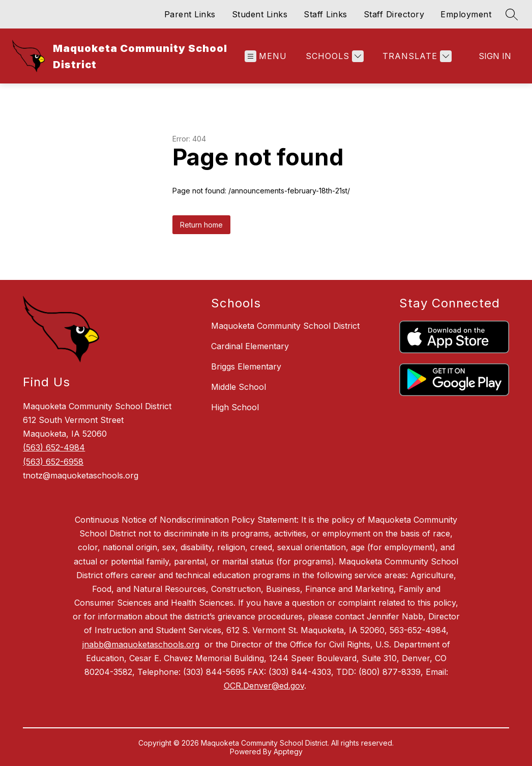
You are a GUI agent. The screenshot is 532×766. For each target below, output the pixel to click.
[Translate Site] (416, 56)
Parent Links (190, 14)
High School (235, 407)
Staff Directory (394, 14)
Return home (201, 225)
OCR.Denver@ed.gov (264, 686)
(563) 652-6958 (53, 462)
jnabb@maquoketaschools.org (141, 644)
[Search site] (512, 14)
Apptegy (288, 751)
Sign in (495, 56)
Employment (466, 14)
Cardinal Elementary (250, 346)
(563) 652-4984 (54, 447)
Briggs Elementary (246, 366)
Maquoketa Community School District (285, 326)
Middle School (239, 387)
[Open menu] (266, 56)
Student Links (260, 14)
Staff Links (326, 14)
